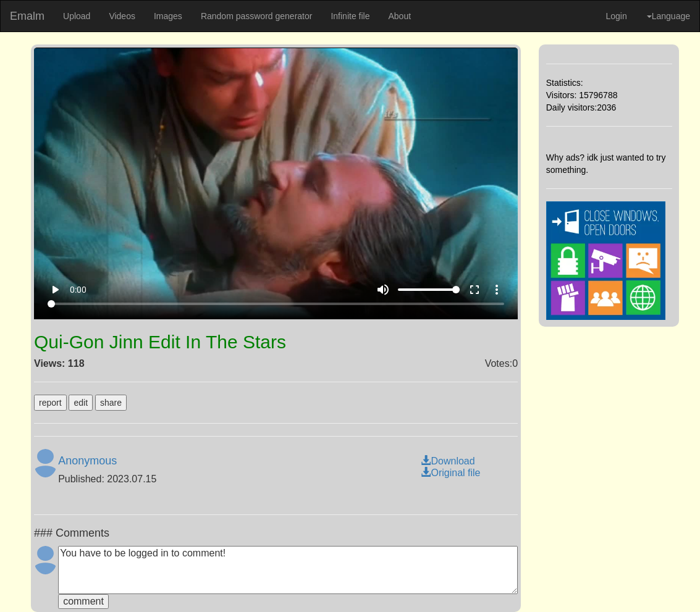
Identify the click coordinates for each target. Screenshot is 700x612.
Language (668, 16)
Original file (450, 473)
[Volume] (429, 290)
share (111, 403)
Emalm (27, 16)
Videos (122, 16)
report (50, 403)
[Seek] (276, 304)
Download (448, 461)
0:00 (78, 290)
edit (81, 403)
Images (168, 16)
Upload (77, 16)
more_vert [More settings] (497, 290)
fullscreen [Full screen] (474, 290)
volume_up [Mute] (383, 290)
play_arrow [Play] (55, 290)
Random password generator (257, 16)
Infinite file (350, 16)
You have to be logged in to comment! (288, 570)
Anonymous (87, 461)
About (399, 16)
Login (616, 16)
